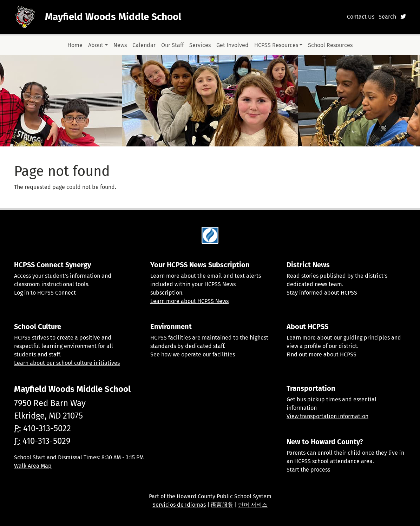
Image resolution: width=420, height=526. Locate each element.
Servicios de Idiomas (179, 505)
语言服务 (222, 505)
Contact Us (361, 17)
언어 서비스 (253, 505)
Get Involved (232, 45)
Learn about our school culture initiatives (67, 363)
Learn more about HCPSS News (189, 301)
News (120, 45)
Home (75, 45)
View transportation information (327, 416)
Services (200, 45)
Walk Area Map (33, 466)
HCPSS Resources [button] (276, 45)
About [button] (96, 45)
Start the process (308, 470)
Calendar (144, 45)
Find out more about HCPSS (321, 354)
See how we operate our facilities (193, 354)
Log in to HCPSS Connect (45, 293)
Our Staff (172, 45)
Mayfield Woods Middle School (113, 17)
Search (387, 17)
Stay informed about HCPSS (322, 293)
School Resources (330, 45)
